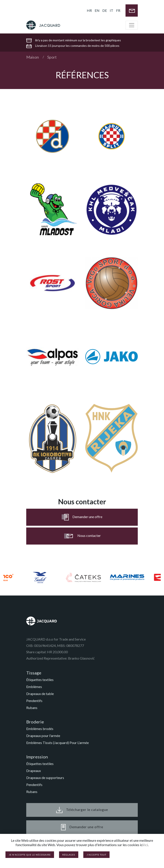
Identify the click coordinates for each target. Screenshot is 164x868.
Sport (52, 57)
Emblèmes (34, 687)
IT (112, 10)
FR (118, 10)
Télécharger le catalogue (82, 810)
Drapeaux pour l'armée (43, 736)
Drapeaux (34, 771)
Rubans (32, 708)
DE (105, 10)
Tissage (34, 673)
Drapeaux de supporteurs (45, 778)
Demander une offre (82, 517)
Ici (146, 845)
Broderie (35, 722)
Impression (37, 757)
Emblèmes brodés (40, 729)
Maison (33, 57)
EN (97, 10)
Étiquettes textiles (40, 680)
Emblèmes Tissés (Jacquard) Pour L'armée (58, 743)
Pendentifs (34, 701)
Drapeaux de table (40, 694)
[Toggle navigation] (132, 25)
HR (89, 10)
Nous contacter (82, 536)
